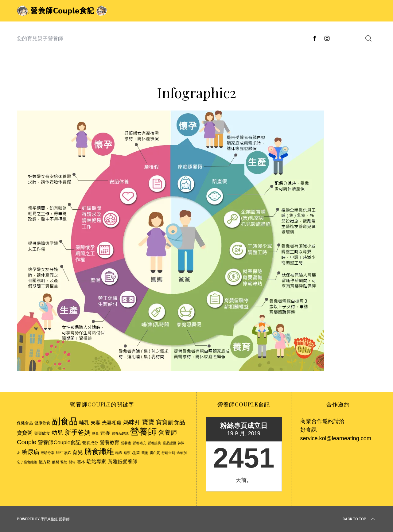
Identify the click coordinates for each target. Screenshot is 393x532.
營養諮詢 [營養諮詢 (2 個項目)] (154, 443)
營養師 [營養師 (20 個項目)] (144, 431)
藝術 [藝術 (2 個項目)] (145, 453)
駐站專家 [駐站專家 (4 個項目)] (96, 462)
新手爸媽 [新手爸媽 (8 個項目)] (78, 432)
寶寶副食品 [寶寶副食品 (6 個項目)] (171, 422)
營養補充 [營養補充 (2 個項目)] (139, 443)
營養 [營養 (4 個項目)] (105, 433)
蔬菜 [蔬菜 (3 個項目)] (136, 453)
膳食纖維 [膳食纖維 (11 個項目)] (99, 451)
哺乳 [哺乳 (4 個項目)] (84, 423)
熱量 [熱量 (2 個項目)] (95, 433)
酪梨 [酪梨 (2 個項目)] (56, 462)
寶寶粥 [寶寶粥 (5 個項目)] (25, 433)
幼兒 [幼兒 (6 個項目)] (57, 433)
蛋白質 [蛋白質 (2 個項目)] (155, 453)
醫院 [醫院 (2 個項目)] (64, 462)
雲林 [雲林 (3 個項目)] (81, 462)
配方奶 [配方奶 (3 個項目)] (45, 462)
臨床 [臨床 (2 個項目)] (119, 453)
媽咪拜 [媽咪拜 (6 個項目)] (132, 422)
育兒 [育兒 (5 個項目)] (78, 452)
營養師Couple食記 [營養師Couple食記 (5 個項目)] (59, 442)
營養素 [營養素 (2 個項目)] (126, 443)
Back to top (359, 519)
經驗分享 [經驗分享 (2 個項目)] (48, 453)
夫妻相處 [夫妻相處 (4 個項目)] (112, 423)
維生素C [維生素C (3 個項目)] (63, 453)
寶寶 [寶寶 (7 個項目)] (148, 422)
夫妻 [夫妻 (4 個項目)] (95, 423)
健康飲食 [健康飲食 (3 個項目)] (42, 423)
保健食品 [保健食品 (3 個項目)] (25, 423)
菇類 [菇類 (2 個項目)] (127, 453)
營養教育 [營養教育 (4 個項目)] (110, 443)
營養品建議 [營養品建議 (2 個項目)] (120, 433)
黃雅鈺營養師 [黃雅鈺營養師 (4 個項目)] (123, 462)
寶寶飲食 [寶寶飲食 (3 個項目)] (42, 433)
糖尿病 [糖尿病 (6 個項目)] (31, 452)
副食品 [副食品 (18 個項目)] (65, 421)
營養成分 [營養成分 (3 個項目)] (90, 443)
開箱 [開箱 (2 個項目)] (72, 462)
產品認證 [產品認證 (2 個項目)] (169, 443)
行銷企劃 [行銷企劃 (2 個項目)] (168, 453)
